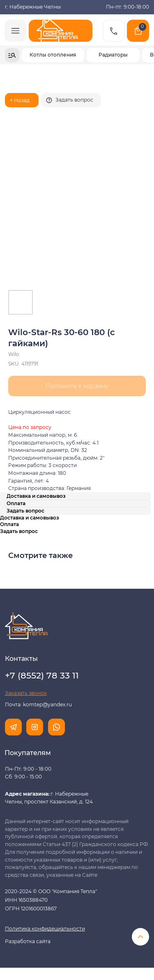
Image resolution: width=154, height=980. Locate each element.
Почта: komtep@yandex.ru (38, 705)
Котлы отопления (53, 55)
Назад (22, 100)
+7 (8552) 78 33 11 (42, 675)
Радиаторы (113, 55)
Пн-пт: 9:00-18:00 (128, 7)
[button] (71, 100)
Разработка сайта (28, 941)
